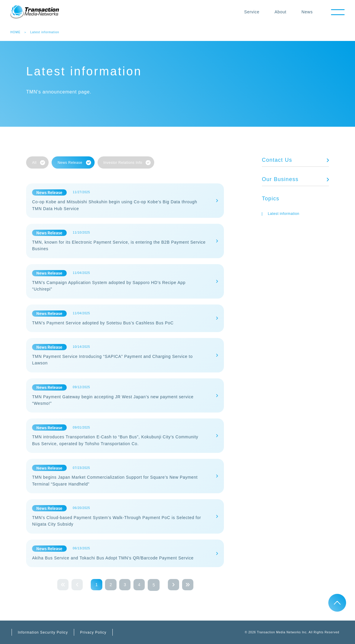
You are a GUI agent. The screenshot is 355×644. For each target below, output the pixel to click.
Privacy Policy (93, 632)
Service (251, 12)
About (279, 12)
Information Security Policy (43, 632)
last (190, 585)
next (176, 585)
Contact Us (277, 160)
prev (75, 585)
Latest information (284, 214)
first (60, 585)
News (306, 12)
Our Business (280, 179)
